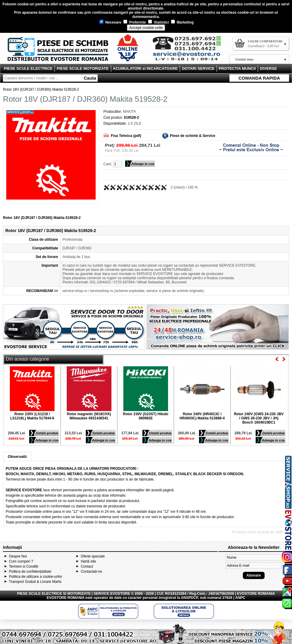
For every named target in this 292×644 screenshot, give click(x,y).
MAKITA (129, 112)
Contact (87, 566)
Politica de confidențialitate (30, 572)
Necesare (110, 22)
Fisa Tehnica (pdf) (126, 136)
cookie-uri (26, 4)
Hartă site (88, 561)
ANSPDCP (189, 598)
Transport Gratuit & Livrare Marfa (35, 582)
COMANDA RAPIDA (259, 78)
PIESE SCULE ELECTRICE (28, 68)
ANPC (240, 598)
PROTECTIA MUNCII (237, 68)
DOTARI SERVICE (198, 68)
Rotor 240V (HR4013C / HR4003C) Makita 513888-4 (202, 416)
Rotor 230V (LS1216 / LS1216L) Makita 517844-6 (32, 416)
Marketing (182, 22)
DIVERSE (268, 68)
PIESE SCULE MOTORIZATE (83, 68)
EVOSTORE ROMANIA (66, 598)
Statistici (158, 22)
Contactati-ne (91, 572)
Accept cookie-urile (146, 28)
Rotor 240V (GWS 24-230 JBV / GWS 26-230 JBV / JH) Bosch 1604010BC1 (259, 418)
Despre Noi (18, 556)
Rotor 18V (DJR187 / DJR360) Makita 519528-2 (41, 89)
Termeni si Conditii (24, 566)
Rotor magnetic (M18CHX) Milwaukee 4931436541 (89, 416)
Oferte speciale (93, 556)
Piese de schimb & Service (192, 136)
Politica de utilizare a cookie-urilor (36, 577)
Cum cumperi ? (21, 561)
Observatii (17, 457)
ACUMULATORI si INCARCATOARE (145, 68)
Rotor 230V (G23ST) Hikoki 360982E (145, 416)
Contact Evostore (190, 51)
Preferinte (135, 22)
